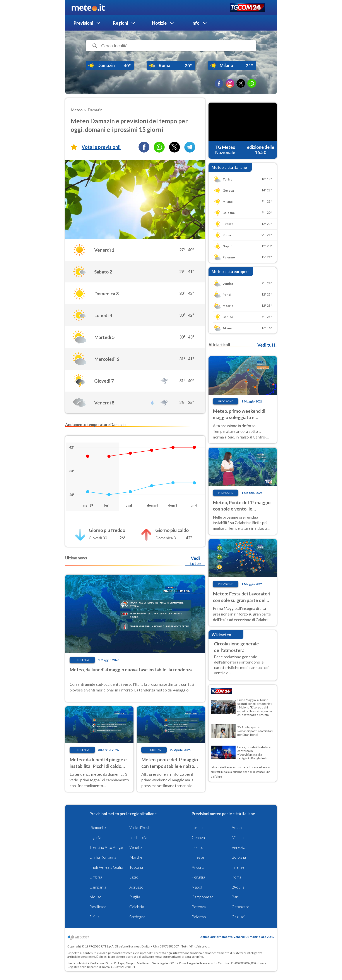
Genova (198, 837)
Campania (98, 887)
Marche (136, 857)
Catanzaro (240, 907)
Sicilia (94, 917)
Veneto (136, 847)
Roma (236, 877)
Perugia (198, 877)
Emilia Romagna (103, 857)
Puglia (135, 897)
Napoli (198, 887)
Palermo (199, 917)
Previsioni (83, 23)
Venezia (238, 847)
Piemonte (98, 827)
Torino (197, 827)
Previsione (226, 401)
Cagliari (239, 917)
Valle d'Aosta (140, 827)
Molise (95, 897)
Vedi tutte (195, 561)
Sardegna (137, 917)
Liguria (95, 837)
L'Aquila (238, 887)
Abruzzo (136, 887)
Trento (198, 847)
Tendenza (82, 660)
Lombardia (138, 837)
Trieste (198, 857)
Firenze (238, 867)
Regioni (120, 23)
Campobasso (203, 897)
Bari (235, 897)
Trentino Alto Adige (106, 847)
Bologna (239, 857)
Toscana (136, 867)
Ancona (198, 867)
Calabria (137, 907)
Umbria (96, 877)
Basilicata (98, 907)
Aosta (237, 827)
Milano (238, 837)
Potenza (199, 907)
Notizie (159, 23)
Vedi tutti (267, 345)
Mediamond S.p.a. (101, 963)
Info (195, 23)
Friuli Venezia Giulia (106, 867)
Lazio (134, 877)
